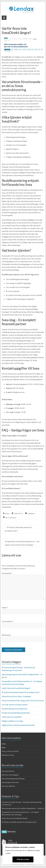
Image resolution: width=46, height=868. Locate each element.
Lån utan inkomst (8, 771)
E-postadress (8, 621)
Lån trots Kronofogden (10, 775)
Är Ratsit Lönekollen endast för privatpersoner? (18, 529)
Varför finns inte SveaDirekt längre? (16, 688)
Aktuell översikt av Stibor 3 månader (16, 696)
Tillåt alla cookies (23, 859)
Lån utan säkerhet (8, 786)
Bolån (4, 744)
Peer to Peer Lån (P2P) (10, 751)
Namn (5, 607)
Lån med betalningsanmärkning (13, 779)
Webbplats (6, 635)
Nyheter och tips (8, 755)
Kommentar (7, 573)
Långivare (31, 513)
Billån (4, 748)
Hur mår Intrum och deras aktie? (15, 705)
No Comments (11, 518)
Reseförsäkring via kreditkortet (15, 709)
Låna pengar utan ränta (10, 782)
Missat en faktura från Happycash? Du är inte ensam (23, 700)
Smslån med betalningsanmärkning (16, 713)
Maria (7, 513)
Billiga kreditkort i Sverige (12, 721)
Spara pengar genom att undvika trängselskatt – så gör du (23, 808)
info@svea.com (18, 392)
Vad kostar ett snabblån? (12, 717)
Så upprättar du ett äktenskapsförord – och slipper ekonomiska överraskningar (22, 543)
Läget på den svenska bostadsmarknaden (18, 725)
